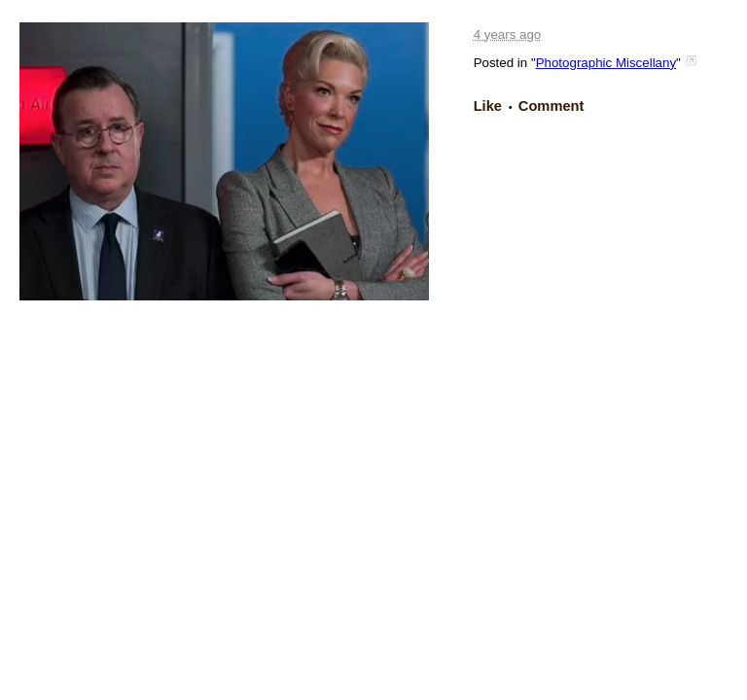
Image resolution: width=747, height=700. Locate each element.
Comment (551, 106)
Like (488, 106)
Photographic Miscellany (606, 63)
